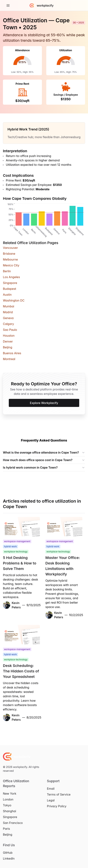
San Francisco (13, 823)
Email (51, 789)
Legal (51, 800)
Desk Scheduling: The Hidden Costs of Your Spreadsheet (21, 671)
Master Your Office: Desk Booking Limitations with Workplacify (63, 566)
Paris (6, 829)
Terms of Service (59, 794)
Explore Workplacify (44, 403)
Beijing (8, 835)
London (8, 799)
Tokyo (7, 805)
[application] (22, 65)
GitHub (8, 853)
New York (10, 794)
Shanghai (10, 811)
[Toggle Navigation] (8, 5)
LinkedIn (9, 858)
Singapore (10, 817)
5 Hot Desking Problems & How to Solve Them (20, 563)
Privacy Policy (57, 806)
